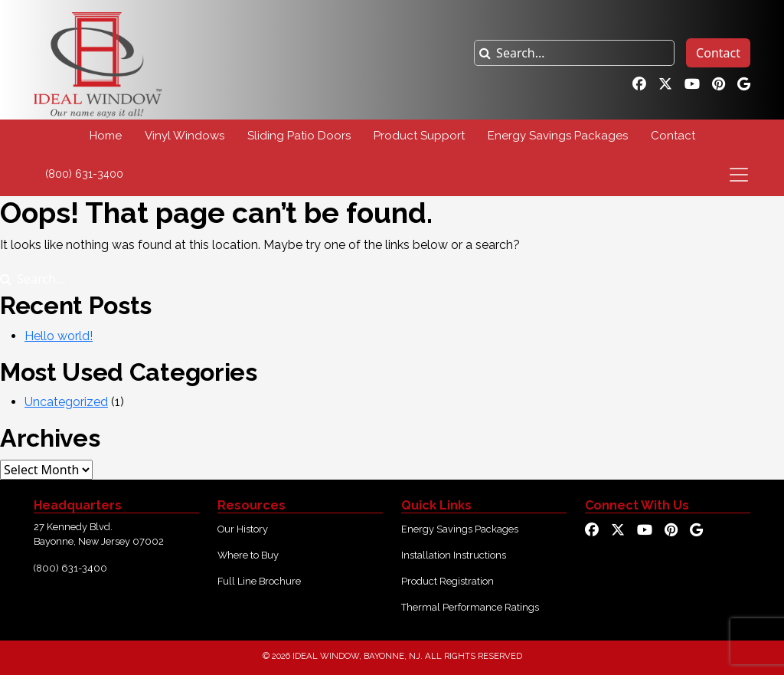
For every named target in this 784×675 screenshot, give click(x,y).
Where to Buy (248, 555)
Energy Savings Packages (558, 136)
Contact (718, 53)
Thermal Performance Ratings (470, 607)
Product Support (419, 136)
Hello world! (59, 336)
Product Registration (448, 581)
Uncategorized (66, 402)
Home (106, 136)
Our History (243, 529)
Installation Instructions (454, 555)
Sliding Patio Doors (299, 136)
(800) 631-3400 (84, 174)
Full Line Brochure (259, 581)
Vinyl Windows (185, 136)
